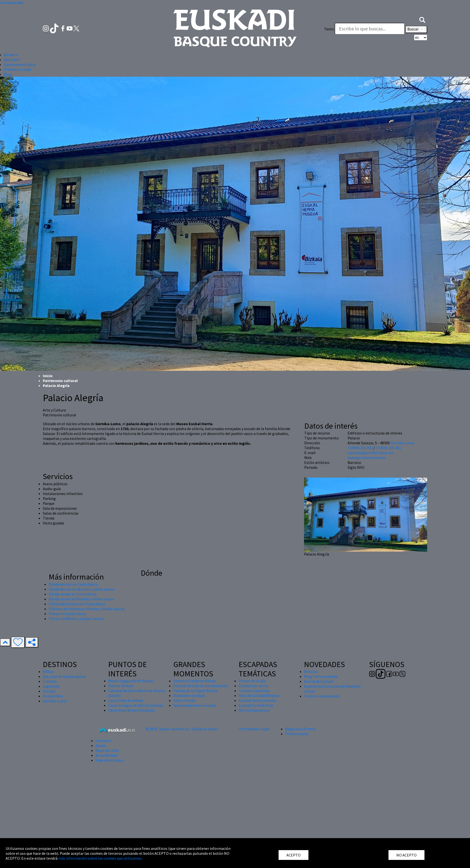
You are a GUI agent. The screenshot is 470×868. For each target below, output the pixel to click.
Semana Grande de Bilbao (195, 681)
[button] (422, 19)
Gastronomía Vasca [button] (20, 64)
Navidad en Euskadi (189, 695)
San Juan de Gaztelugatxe (64, 676)
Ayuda (100, 745)
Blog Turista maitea (321, 676)
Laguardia (51, 686)
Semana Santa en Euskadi (194, 705)
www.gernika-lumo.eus (367, 458)
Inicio (48, 376)
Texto (329, 29)
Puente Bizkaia (121, 686)
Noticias (311, 671)
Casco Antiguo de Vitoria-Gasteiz (136, 705)
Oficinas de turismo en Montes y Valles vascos (87, 609)
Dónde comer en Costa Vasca (73, 594)
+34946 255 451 (388, 448)
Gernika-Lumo (402, 443)
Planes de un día (252, 681)
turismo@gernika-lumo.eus (371, 453)
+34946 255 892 (360, 448)
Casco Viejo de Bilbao (126, 700)
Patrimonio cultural (60, 381)
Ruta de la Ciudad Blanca (259, 695)
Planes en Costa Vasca (67, 614)
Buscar (416, 29)
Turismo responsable (322, 696)
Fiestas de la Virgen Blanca (195, 691)
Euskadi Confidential (256, 705)
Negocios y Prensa (300, 729)
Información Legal (254, 729)
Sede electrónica (109, 760)
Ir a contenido (12, 2)
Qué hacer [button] (12, 60)
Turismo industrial (254, 691)
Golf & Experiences (254, 710)
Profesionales (297, 734)
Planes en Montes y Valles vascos (76, 619)
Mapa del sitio (107, 750)
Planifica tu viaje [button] (18, 69)
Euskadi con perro (253, 686)
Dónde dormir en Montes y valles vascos (82, 589)
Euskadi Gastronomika (258, 700)
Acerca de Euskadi (319, 681)
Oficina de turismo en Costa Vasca (77, 604)
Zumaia (49, 691)
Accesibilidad (106, 755)
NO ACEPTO (406, 855)
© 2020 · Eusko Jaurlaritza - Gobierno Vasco (182, 729)
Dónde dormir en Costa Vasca (73, 584)
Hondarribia (53, 696)
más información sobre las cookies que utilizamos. (100, 858)
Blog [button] (8, 74)
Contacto (103, 741)
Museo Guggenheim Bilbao (131, 681)
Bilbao (48, 671)
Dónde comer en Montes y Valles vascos (82, 599)
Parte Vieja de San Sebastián (132, 710)
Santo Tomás (184, 700)
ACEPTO (294, 855)
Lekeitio (50, 681)
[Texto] (370, 29)
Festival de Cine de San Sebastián (201, 686)
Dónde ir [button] (11, 55)
